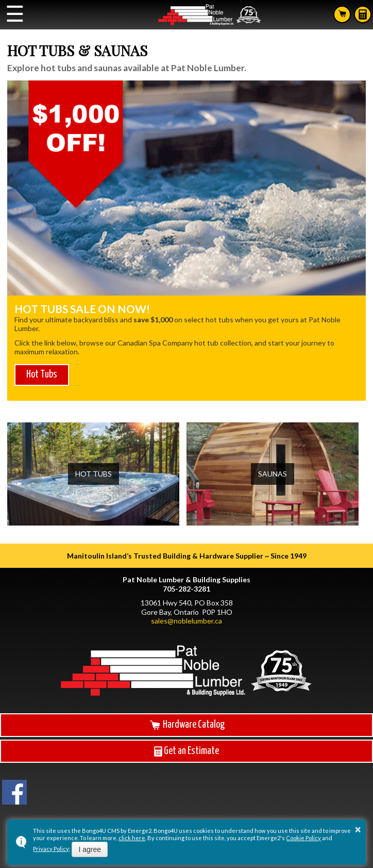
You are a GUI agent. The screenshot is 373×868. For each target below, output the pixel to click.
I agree (90, 849)
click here (132, 838)
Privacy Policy (51, 849)
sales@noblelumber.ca (186, 621)
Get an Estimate (186, 751)
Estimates (363, 14)
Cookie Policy (303, 838)
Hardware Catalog (186, 725)
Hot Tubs (42, 375)
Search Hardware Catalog (342, 14)
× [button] (358, 829)
